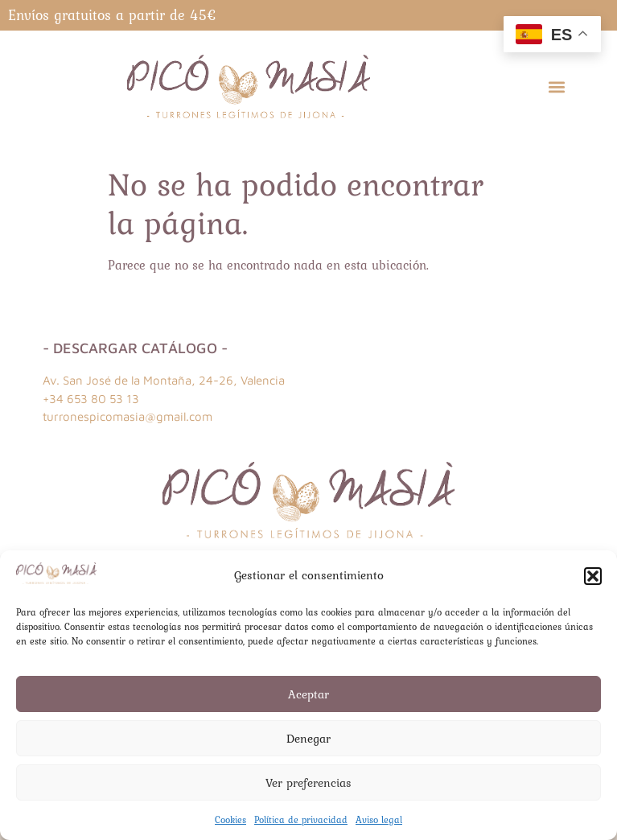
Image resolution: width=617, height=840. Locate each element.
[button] (593, 576)
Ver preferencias (308, 783)
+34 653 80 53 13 (91, 399)
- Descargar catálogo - (135, 348)
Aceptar (308, 694)
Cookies (230, 820)
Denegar (308, 739)
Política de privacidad (301, 820)
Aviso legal (379, 820)
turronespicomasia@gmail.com (128, 416)
